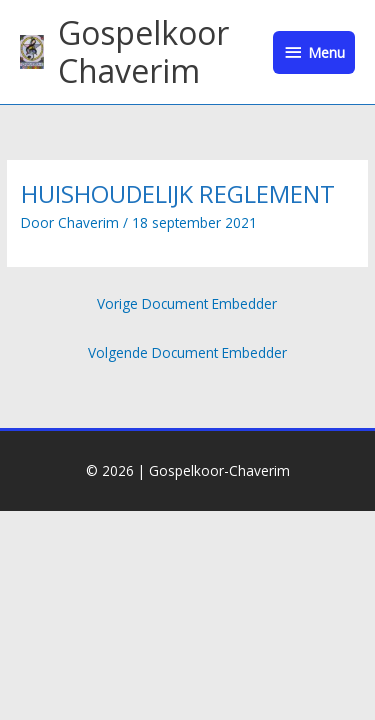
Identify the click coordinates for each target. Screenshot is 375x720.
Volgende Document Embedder (187, 352)
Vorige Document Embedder (187, 303)
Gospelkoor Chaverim (143, 51)
